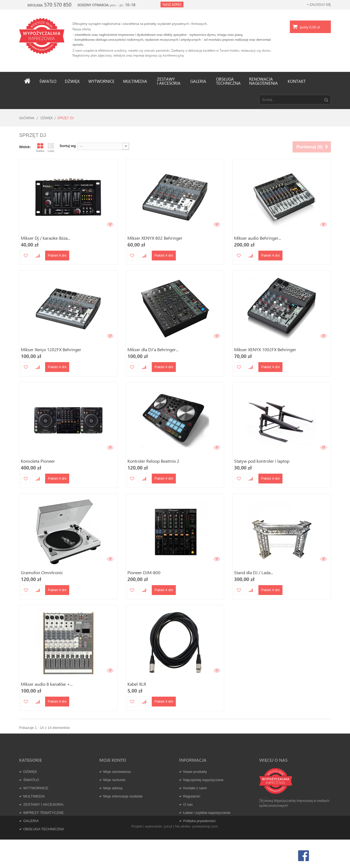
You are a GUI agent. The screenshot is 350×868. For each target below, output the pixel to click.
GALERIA (31, 821)
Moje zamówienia (117, 772)
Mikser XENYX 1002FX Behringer (265, 349)
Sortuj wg (68, 146)
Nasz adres (172, 4)
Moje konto (113, 760)
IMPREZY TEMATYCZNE (43, 813)
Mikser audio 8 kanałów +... (47, 684)
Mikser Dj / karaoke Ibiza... (45, 238)
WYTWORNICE (36, 788)
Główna (27, 118)
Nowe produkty (195, 772)
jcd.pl (168, 854)
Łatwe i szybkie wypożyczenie (207, 813)
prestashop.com (205, 854)
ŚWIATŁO (31, 780)
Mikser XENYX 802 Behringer (155, 238)
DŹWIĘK (47, 118)
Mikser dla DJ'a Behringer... (153, 349)
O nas (188, 804)
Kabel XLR (137, 684)
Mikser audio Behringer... (257, 238)
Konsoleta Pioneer (38, 461)
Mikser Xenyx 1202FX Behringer (51, 349)
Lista (51, 148)
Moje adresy (113, 788)
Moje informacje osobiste (123, 796)
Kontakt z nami (195, 788)
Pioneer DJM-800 (144, 572)
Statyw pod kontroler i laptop (262, 461)
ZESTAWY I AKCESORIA (43, 804)
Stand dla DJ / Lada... (253, 572)
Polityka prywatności (199, 821)
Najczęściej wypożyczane (203, 780)
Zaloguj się (320, 5)
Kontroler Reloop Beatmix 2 (153, 461)
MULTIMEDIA (34, 796)
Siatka (40, 148)
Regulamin (192, 796)
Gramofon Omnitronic (42, 572)
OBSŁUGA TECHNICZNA (44, 829)
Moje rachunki (114, 780)
